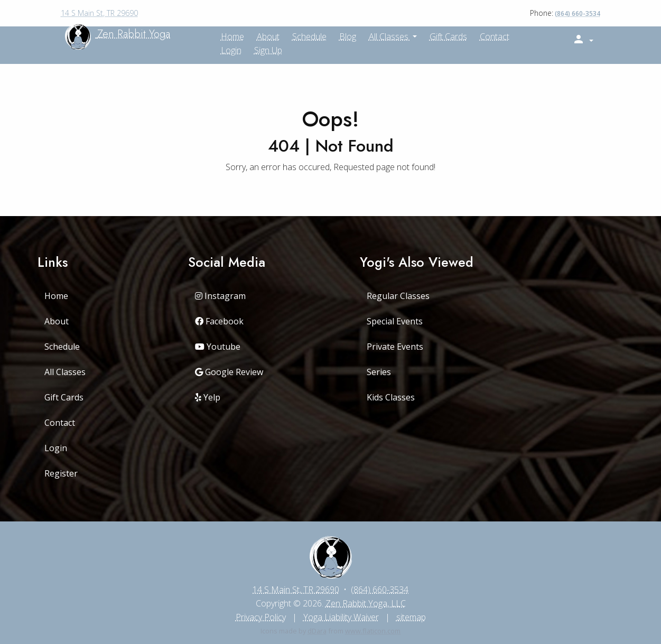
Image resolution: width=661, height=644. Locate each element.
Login (231, 50)
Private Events (395, 347)
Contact (495, 36)
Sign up (268, 50)
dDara (317, 631)
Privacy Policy (261, 617)
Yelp (208, 397)
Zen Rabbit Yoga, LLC (366, 603)
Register (61, 473)
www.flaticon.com (373, 631)
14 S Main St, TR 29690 (99, 13)
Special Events (395, 321)
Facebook (219, 321)
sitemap (411, 617)
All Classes (390, 36)
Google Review (229, 372)
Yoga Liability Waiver (341, 617)
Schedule (309, 36)
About (57, 321)
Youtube (218, 347)
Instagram (220, 296)
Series (379, 372)
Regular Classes (398, 296)
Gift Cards (448, 36)
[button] (583, 40)
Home (56, 296)
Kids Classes (391, 397)
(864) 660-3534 (578, 13)
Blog (348, 36)
